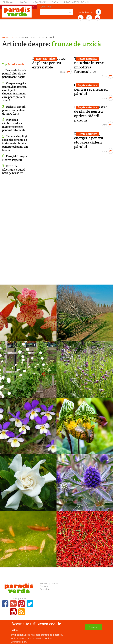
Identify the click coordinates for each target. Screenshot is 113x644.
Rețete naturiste (46, 59)
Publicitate (45, 589)
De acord (94, 627)
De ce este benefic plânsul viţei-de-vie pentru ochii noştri (15, 74)
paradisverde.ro (10, 37)
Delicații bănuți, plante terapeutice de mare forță (14, 110)
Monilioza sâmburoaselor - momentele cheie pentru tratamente (14, 125)
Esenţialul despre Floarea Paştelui (15, 158)
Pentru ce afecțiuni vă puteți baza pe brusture (14, 170)
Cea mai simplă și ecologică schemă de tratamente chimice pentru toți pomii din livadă (15, 143)
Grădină (8, 2)
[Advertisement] (56, 27)
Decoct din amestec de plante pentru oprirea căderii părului (91, 114)
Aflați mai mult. (19, 642)
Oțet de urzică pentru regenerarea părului (91, 89)
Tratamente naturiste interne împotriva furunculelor (89, 65)
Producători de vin (76, 2)
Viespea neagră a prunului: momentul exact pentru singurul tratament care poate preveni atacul (14, 92)
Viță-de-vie (39, 2)
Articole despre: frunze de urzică (38, 37)
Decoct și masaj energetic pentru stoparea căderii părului (89, 140)
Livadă (23, 2)
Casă (55, 2)
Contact (44, 586)
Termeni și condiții (49, 583)
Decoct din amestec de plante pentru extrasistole (49, 63)
